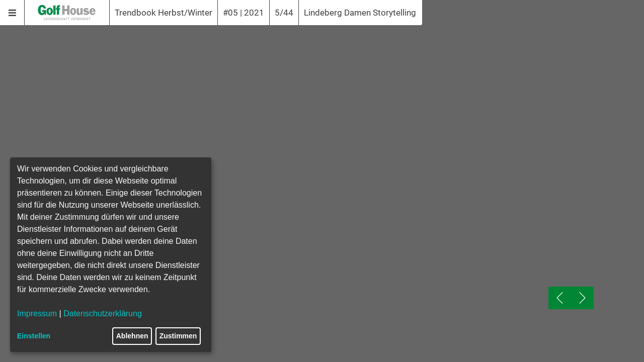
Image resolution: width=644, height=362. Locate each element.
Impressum (37, 313)
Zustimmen (178, 336)
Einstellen (34, 336)
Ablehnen (132, 336)
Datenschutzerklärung (103, 313)
